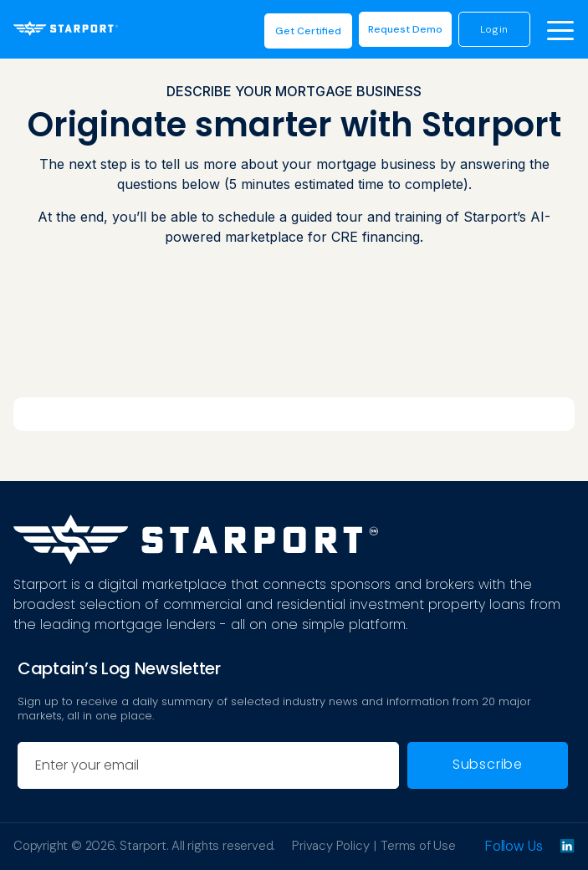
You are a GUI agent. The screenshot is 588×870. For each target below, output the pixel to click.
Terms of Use (418, 846)
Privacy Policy (330, 846)
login (494, 29)
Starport (143, 846)
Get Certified (307, 31)
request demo (404, 29)
